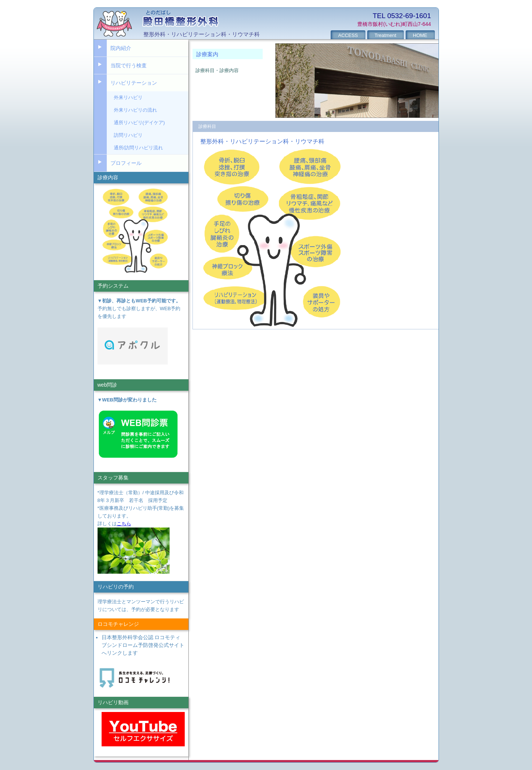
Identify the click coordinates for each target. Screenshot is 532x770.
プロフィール (126, 163)
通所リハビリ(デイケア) (139, 123)
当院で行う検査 (129, 65)
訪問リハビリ (128, 135)
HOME (420, 35)
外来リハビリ (128, 97)
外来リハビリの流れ (135, 110)
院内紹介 (121, 48)
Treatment (386, 35)
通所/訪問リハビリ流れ (139, 148)
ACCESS (348, 35)
